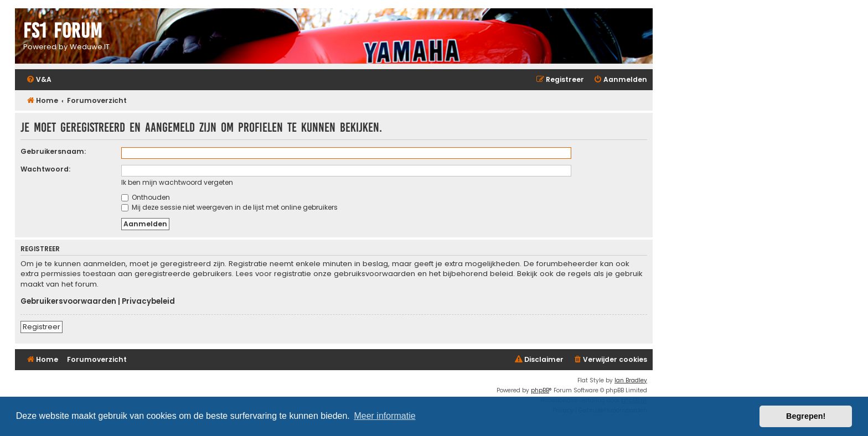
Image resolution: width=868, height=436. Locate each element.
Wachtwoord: (45, 169)
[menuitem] (39, 80)
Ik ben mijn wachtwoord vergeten (177, 182)
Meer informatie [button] (384, 416)
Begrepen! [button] (806, 416)
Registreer (42, 327)
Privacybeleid (148, 302)
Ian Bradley (631, 380)
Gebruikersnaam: (53, 151)
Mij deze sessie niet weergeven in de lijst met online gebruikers (229, 207)
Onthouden (146, 197)
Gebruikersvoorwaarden (68, 302)
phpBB (540, 390)
